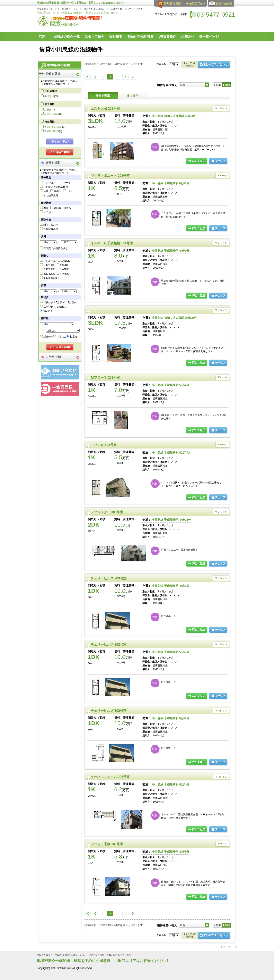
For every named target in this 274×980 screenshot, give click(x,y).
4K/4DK (64, 274)
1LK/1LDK (49, 265)
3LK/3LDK (49, 274)
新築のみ (48, 337)
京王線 (48, 110)
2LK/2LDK (49, 269)
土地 (69, 191)
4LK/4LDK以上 (51, 278)
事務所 (58, 191)
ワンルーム (50, 261)
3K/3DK (64, 269)
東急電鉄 (50, 122)
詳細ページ (197, 363)
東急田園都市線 (53, 127)
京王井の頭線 (52, 114)
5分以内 (60, 302)
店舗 (46, 191)
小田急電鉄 (51, 91)
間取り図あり (51, 225)
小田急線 (49, 96)
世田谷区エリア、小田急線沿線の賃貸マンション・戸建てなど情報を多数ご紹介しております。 (85, 955)
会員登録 (60, 389)
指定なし (48, 311)
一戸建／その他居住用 (56, 187)
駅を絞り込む (60, 142)
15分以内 (62, 307)
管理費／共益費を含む (56, 248)
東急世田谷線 (52, 131)
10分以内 (48, 307)
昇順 (217, 85)
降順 (226, 85)
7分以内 (72, 302)
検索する (60, 152)
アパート (66, 183)
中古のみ (62, 337)
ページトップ (230, 947)
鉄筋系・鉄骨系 (62, 208)
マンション (50, 183)
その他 (47, 212)
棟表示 (133, 96)
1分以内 (48, 302)
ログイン (195, 3)
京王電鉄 (50, 104)
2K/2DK (64, 265)
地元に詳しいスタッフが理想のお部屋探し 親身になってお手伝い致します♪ (79, 13)
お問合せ (60, 372)
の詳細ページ (197, 161)
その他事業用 (51, 195)
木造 (46, 208)
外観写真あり (51, 229)
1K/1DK (65, 261)
